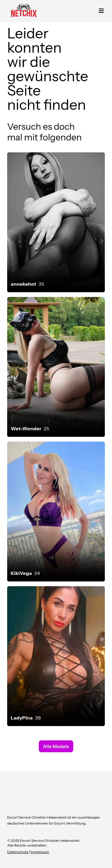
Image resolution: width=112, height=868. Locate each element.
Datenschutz (18, 852)
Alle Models (56, 746)
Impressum (40, 852)
